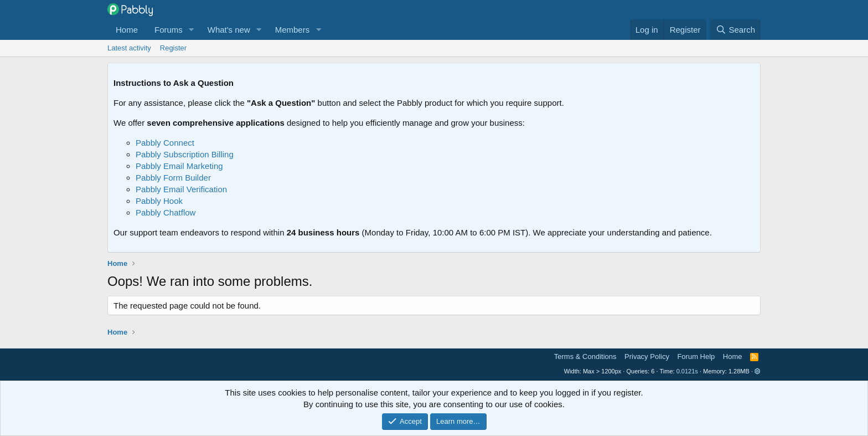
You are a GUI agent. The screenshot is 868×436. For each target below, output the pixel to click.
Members (293, 30)
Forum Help (696, 357)
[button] (192, 30)
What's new (229, 30)
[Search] (735, 30)
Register (173, 48)
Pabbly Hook (159, 201)
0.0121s (687, 371)
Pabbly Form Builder (173, 178)
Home (127, 30)
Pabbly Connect (165, 143)
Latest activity (129, 48)
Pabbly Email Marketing (179, 166)
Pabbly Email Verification (181, 189)
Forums (169, 30)
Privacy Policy (647, 357)
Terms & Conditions (585, 357)
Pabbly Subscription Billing (185, 154)
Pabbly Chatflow (166, 212)
